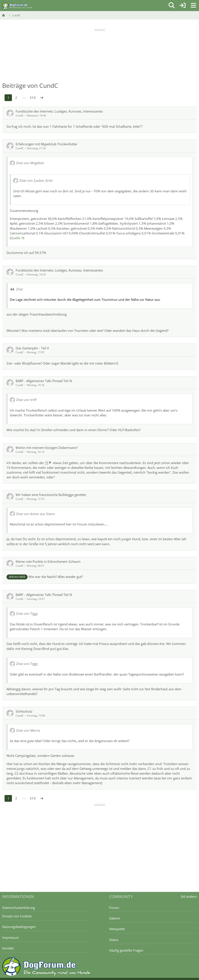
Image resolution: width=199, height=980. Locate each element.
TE (47, 463)
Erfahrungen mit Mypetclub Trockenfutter (47, 144)
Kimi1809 (18, 577)
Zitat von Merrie (28, 730)
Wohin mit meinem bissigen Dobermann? (47, 448)
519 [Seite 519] (33, 98)
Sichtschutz (24, 711)
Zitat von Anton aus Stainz (35, 514)
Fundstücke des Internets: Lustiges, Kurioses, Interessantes (59, 111)
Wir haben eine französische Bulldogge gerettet (51, 495)
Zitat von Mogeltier (30, 163)
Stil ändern (189, 897)
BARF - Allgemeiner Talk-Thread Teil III (44, 381)
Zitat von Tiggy (27, 614)
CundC (20, 115)
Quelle (16, 238)
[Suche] (172, 5)
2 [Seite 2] (16, 98)
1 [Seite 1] (8, 98)
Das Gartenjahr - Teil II (32, 348)
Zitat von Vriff (26, 400)
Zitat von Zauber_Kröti (36, 180)
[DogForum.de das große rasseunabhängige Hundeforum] (17, 5)
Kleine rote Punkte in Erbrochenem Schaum (48, 561)
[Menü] (193, 5)
